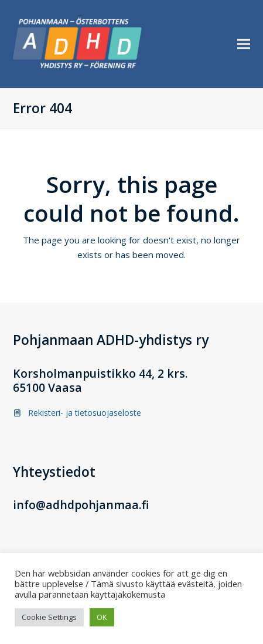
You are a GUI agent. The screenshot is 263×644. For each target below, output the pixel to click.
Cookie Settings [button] (49, 617)
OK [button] (102, 617)
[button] (244, 44)
